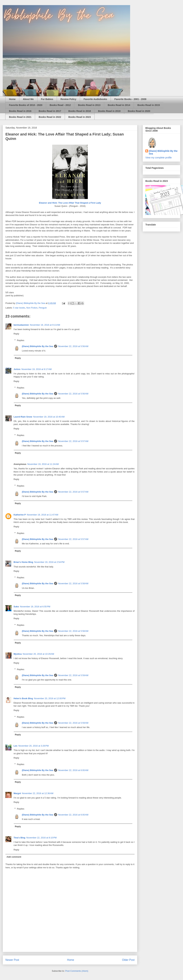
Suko (16, 607)
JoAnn (17, 369)
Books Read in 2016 (20, 111)
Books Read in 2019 (109, 111)
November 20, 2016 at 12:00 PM (50, 698)
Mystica (18, 654)
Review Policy (68, 99)
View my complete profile (159, 158)
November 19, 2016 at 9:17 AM (36, 369)
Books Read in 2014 (119, 105)
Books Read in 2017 (50, 111)
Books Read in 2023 (80, 117)
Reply (16, 334)
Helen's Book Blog (23, 698)
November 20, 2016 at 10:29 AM (38, 654)
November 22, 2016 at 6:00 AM (73, 770)
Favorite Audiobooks (95, 99)
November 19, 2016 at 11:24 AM (43, 464)
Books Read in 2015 (149, 105)
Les (15, 746)
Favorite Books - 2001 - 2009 (130, 99)
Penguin (43, 308)
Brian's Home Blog (23, 562)
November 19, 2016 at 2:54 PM (49, 562)
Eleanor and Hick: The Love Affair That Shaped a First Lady (70, 203)
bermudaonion (21, 325)
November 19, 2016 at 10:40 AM (49, 417)
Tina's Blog (19, 838)
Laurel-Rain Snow (23, 417)
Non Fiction (32, 308)
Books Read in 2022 (50, 117)
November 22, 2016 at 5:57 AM (73, 441)
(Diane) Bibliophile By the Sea (37, 346)
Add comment (14, 857)
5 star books (19, 308)
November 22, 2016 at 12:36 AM (38, 793)
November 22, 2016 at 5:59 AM (73, 675)
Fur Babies (47, 99)
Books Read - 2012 (60, 105)
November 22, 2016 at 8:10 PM (41, 838)
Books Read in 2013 (89, 105)
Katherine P (20, 515)
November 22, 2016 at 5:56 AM (73, 346)
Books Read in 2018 (80, 111)
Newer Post (12, 960)
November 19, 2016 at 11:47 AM (42, 515)
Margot (17, 793)
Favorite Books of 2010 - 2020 (26, 105)
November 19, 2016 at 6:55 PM (35, 607)
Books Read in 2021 (20, 117)
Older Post (128, 960)
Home (12, 99)
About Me (28, 99)
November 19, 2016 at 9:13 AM (45, 325)
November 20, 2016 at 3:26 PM (33, 746)
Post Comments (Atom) (77, 971)
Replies (21, 340)
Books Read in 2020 (139, 111)
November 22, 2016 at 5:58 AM (73, 583)
